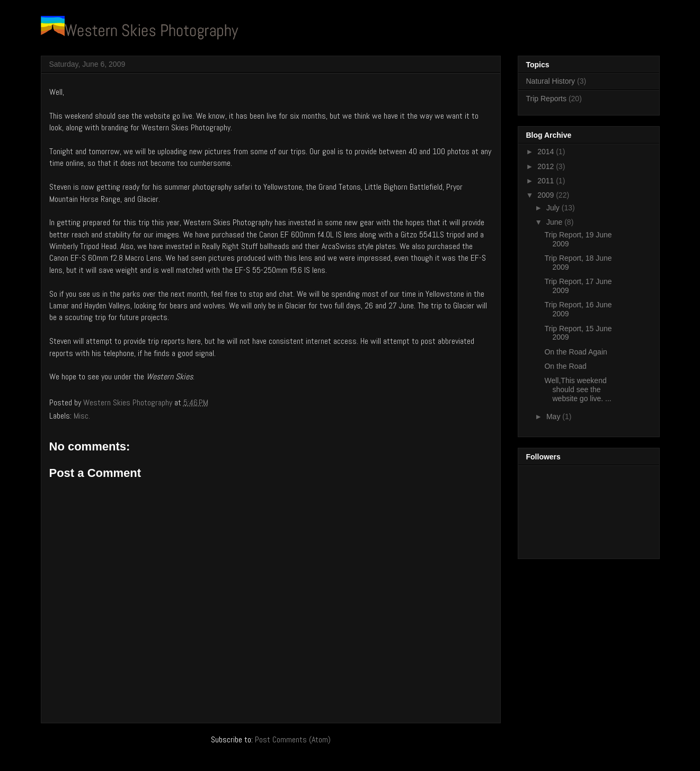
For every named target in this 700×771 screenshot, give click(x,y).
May (554, 416)
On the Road (565, 366)
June (555, 222)
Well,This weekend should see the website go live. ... (578, 389)
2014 (547, 152)
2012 (547, 166)
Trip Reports (547, 99)
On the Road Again (575, 352)
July (554, 208)
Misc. (82, 416)
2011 (547, 181)
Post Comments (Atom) (293, 739)
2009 (547, 195)
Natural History (551, 81)
